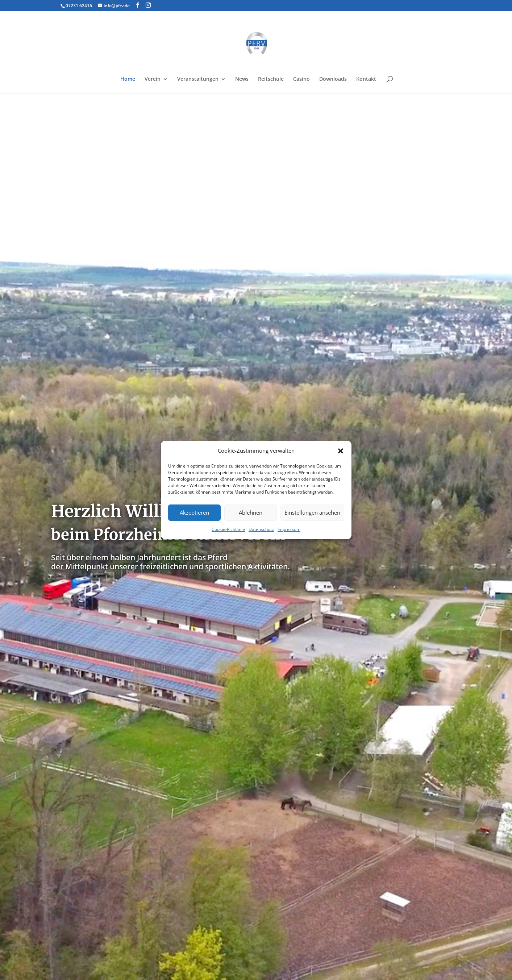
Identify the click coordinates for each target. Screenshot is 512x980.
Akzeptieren (194, 512)
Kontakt (366, 79)
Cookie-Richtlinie (228, 529)
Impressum (289, 529)
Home (128, 79)
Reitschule (271, 79)
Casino (301, 79)
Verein (153, 79)
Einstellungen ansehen (312, 512)
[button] (341, 451)
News (242, 79)
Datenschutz (261, 529)
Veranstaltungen (198, 79)
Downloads (333, 79)
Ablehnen (251, 512)
